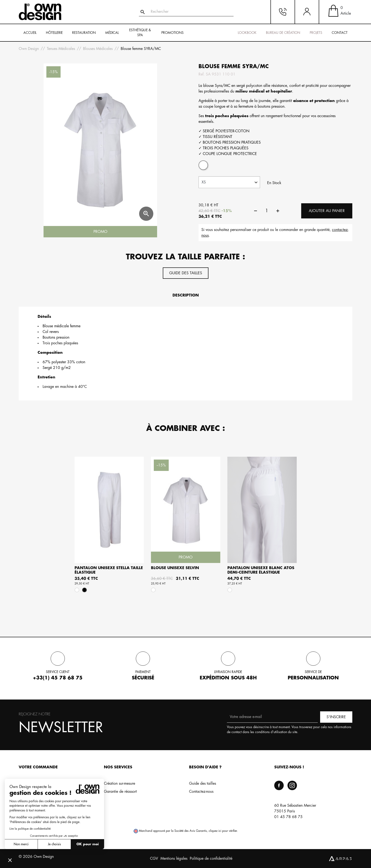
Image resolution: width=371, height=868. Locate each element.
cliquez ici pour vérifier (223, 831)
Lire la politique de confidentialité (30, 829)
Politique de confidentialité (211, 859)
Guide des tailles (186, 273)
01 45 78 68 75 (288, 817)
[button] (10, 860)
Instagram (292, 785)
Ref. (202, 74)
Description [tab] (186, 295)
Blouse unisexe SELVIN (175, 568)
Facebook (279, 785)
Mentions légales (174, 859)
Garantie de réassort (120, 792)
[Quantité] (267, 211)
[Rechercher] (186, 12)
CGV (154, 859)
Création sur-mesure (119, 784)
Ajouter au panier (327, 211)
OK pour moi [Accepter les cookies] (88, 844)
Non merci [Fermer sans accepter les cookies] (21, 844)
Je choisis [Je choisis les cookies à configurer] (54, 844)
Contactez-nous (201, 792)
